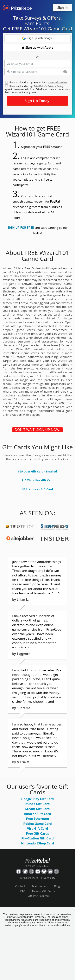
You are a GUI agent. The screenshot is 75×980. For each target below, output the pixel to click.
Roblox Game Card (37, 824)
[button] (37, 38)
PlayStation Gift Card (37, 838)
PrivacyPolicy (48, 878)
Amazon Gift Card (38, 814)
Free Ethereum (38, 819)
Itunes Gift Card (38, 804)
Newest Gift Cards (44, 891)
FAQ (23, 891)
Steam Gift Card (38, 809)
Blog (57, 886)
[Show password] (65, 72)
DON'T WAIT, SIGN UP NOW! (37, 430)
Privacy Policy (56, 86)
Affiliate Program (39, 896)
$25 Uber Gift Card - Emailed (37, 471)
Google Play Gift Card (38, 799)
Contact (20, 886)
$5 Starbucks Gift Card (37, 489)
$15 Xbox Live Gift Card (37, 480)
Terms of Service (57, 83)
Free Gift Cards (37, 833)
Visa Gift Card (37, 828)
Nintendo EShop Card (37, 843)
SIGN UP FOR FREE (21, 228)
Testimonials (40, 886)
